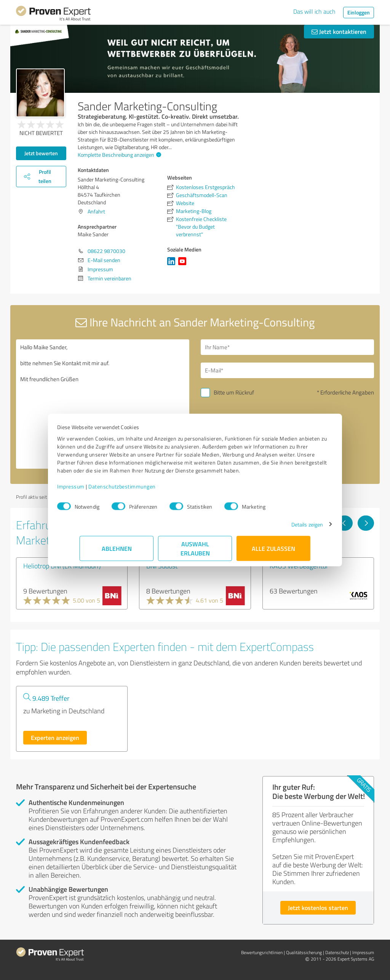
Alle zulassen (273, 552)
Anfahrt (96, 211)
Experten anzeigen (55, 737)
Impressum (93, 490)
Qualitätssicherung (304, 952)
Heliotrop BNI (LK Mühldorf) (62, 566)
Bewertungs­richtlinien (262, 952)
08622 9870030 (106, 251)
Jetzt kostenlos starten (318, 908)
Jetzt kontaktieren (339, 31)
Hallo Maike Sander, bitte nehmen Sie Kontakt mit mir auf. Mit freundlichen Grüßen (103, 404)
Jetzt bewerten (41, 153)
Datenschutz (337, 952)
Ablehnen (117, 552)
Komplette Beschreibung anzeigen (118, 155)
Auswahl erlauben (195, 552)
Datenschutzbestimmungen (145, 490)
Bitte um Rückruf (234, 392)
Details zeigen (285, 528)
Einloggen (359, 12)
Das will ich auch (314, 11)
